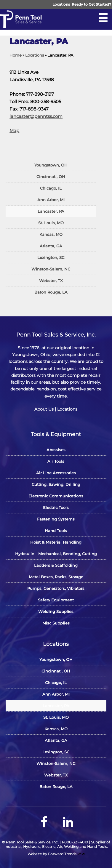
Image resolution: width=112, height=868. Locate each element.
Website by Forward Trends (56, 854)
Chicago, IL (51, 188)
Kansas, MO (51, 234)
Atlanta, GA (51, 246)
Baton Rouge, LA (51, 292)
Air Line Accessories (56, 473)
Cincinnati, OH (51, 177)
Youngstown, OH (51, 165)
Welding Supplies (56, 611)
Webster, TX (51, 281)
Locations (61, 4)
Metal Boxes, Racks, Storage (56, 577)
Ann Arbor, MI (51, 200)
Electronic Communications (56, 496)
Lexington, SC (51, 257)
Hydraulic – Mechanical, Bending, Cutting (56, 554)
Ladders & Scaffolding (56, 565)
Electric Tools (56, 507)
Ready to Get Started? (91, 4)
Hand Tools (56, 531)
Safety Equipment (56, 600)
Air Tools (56, 461)
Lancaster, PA (51, 211)
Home (16, 55)
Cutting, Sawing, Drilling (56, 484)
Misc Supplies (56, 623)
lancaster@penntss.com (36, 116)
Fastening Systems (56, 519)
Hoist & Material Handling (56, 542)
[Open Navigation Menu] (103, 18)
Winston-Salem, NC (51, 269)
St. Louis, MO (51, 223)
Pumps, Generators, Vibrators (56, 588)
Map (14, 130)
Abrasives (56, 450)
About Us (44, 409)
